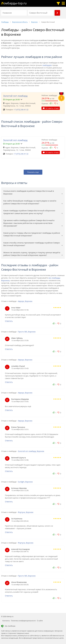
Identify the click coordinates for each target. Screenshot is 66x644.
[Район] (41, 13)
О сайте (40, 621)
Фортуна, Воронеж (26, 512)
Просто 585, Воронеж (27, 332)
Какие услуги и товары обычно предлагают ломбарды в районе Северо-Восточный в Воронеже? (32, 234)
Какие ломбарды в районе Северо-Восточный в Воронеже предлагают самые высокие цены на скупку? (29, 212)
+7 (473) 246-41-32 (21, 110)
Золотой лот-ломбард (15, 96)
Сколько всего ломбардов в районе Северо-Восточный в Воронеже (29, 192)
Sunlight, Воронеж (25, 482)
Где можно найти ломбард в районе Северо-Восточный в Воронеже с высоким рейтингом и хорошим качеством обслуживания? (29, 223)
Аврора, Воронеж (25, 301)
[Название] (14, 13)
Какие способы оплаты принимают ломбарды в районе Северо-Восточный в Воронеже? (32, 244)
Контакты (6, 621)
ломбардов (47, 65)
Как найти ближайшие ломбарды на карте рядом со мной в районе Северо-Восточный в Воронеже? (30, 202)
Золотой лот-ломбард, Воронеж (31, 451)
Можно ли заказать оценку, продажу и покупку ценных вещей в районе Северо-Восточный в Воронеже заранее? (32, 254)
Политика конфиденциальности (23, 621)
